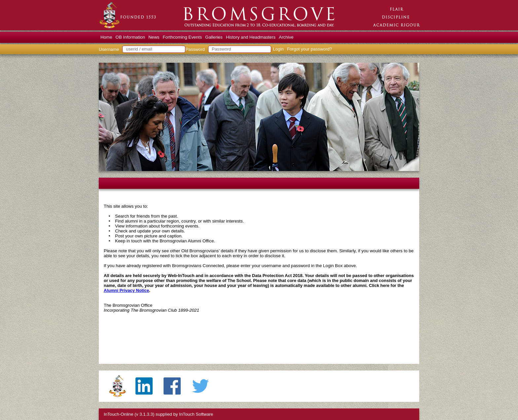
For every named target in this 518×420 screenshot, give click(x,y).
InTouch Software (196, 414)
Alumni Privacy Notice (126, 290)
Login (278, 49)
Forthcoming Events (183, 37)
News (154, 37)
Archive (286, 37)
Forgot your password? (310, 49)
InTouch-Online (119, 414)
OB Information (130, 37)
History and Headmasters (251, 37)
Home (106, 37)
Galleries (214, 37)
